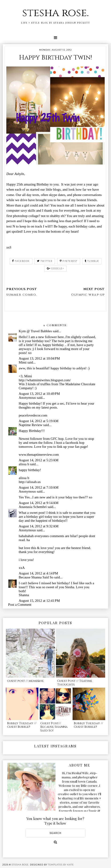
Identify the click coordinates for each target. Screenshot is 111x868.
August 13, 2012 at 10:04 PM (39, 358)
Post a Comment (20, 605)
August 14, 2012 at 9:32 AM (39, 526)
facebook (21, 261)
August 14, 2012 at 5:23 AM (39, 460)
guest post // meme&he (25, 681)
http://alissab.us (30, 482)
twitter (45, 261)
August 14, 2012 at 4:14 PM (38, 573)
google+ (55, 268)
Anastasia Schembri (33, 507)
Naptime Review (31, 425)
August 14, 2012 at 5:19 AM (39, 421)
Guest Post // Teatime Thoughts (75, 683)
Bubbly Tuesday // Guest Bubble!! (22, 725)
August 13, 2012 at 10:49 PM (39, 394)
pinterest (69, 261)
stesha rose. (55, 13)
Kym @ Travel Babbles (35, 331)
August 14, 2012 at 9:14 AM (39, 503)
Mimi (23, 362)
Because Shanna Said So (36, 577)
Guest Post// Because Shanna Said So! (54, 727)
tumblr (92, 261)
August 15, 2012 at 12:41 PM (39, 601)
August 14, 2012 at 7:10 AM (39, 487)
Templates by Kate (61, 865)
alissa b (24, 464)
